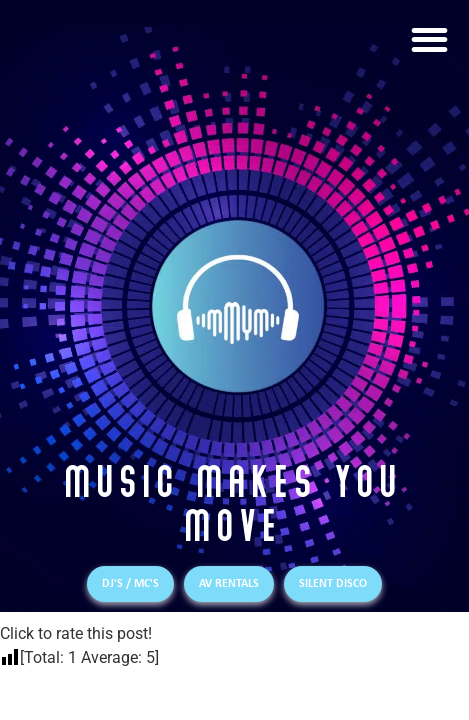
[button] (430, 39)
